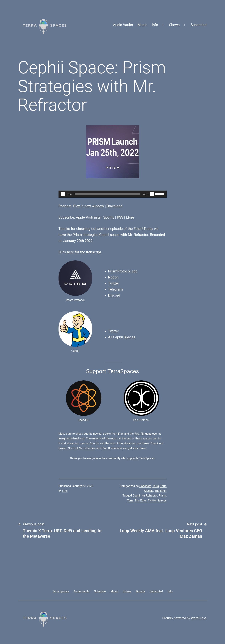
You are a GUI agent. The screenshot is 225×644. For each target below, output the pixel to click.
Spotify (109, 217)
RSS (120, 217)
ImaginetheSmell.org (72, 438)
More (130, 217)
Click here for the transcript (80, 252)
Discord (114, 295)
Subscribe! (199, 25)
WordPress (199, 618)
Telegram (116, 289)
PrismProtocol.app (123, 271)
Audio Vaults (123, 25)
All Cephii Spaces (122, 337)
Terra (156, 486)
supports (133, 458)
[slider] (108, 194)
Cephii (137, 496)
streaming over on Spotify (83, 443)
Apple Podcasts (88, 217)
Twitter (114, 283)
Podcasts (145, 486)
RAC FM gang (143, 434)
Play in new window (89, 206)
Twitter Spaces (157, 501)
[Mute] (152, 194)
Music (142, 25)
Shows (174, 25)
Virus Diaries (87, 448)
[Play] (63, 194)
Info (155, 25)
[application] (113, 194)
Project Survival (68, 448)
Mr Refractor (149, 496)
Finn (121, 434)
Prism (162, 496)
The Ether (161, 491)
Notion (113, 277)
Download (114, 206)
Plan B (106, 448)
